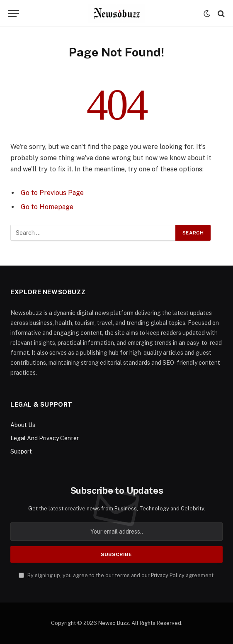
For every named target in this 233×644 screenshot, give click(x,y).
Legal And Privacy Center (45, 438)
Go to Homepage (47, 207)
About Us (23, 425)
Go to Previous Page (52, 193)
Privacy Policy (168, 575)
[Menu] (14, 13)
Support (21, 451)
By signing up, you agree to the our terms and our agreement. (117, 575)
